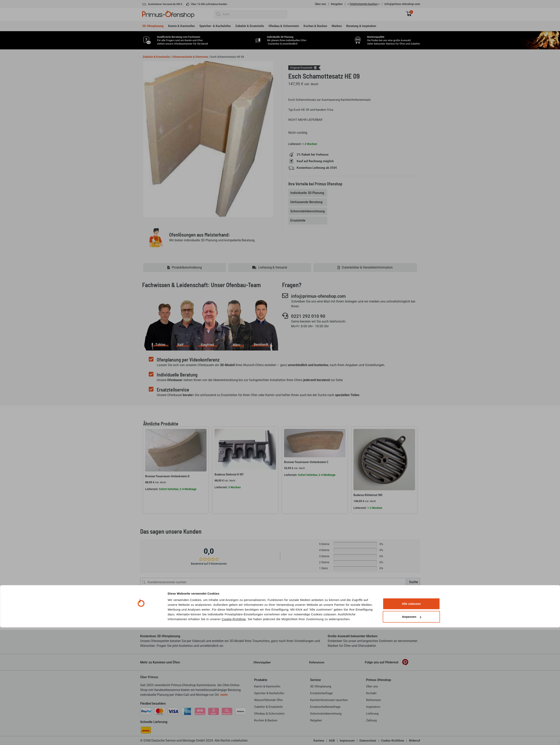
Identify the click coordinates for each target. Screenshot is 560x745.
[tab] (308, 193)
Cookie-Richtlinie (234, 737)
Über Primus (149, 677)
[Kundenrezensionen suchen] (273, 582)
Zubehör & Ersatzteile (156, 57)
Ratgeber (337, 4)
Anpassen (411, 734)
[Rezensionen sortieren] (406, 595)
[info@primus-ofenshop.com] (285, 296)
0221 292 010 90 (310, 316)
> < (364, 4)
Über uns (320, 4)
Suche (413, 582)
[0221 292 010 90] (285, 316)
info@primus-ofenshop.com (402, 4)
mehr (224, 695)
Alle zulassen (411, 721)
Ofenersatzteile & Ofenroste (190, 57)
